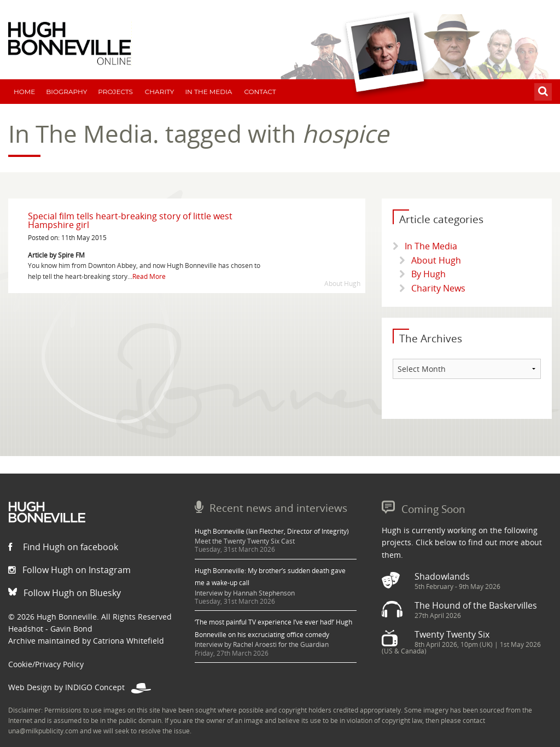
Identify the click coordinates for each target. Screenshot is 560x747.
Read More (149, 276)
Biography (66, 92)
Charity (160, 92)
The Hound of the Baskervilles (476, 605)
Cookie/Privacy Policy (46, 664)
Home (24, 92)
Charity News (438, 288)
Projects (115, 92)
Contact (260, 92)
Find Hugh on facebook (63, 547)
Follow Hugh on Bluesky (65, 593)
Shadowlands (442, 576)
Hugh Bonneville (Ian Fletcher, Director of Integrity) (272, 531)
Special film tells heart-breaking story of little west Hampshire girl (130, 220)
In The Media (208, 92)
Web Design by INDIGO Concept (80, 687)
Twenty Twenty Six (452, 634)
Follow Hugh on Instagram (69, 570)
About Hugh (436, 260)
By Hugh (428, 274)
